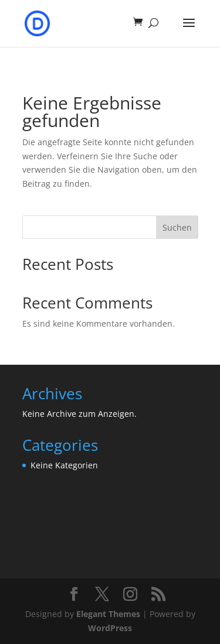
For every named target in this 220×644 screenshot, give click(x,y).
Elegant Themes (108, 614)
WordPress (110, 628)
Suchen (177, 227)
